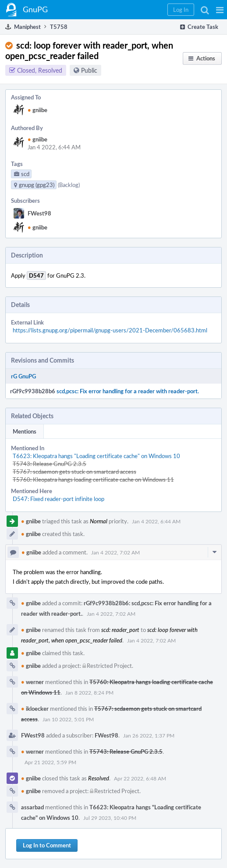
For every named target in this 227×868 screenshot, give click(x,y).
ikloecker (35, 709)
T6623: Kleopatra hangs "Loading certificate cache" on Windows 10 (96, 456)
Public (89, 70)
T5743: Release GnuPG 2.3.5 (50, 464)
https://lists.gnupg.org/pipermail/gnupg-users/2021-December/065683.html (110, 330)
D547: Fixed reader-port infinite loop (59, 499)
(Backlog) (69, 185)
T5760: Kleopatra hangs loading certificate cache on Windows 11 (93, 480)
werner (32, 682)
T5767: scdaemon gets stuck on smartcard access (74, 472)
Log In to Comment (47, 845)
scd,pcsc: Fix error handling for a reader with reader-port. (128, 391)
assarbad (32, 807)
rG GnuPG (23, 376)
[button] (220, 10)
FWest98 (39, 213)
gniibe (37, 110)
